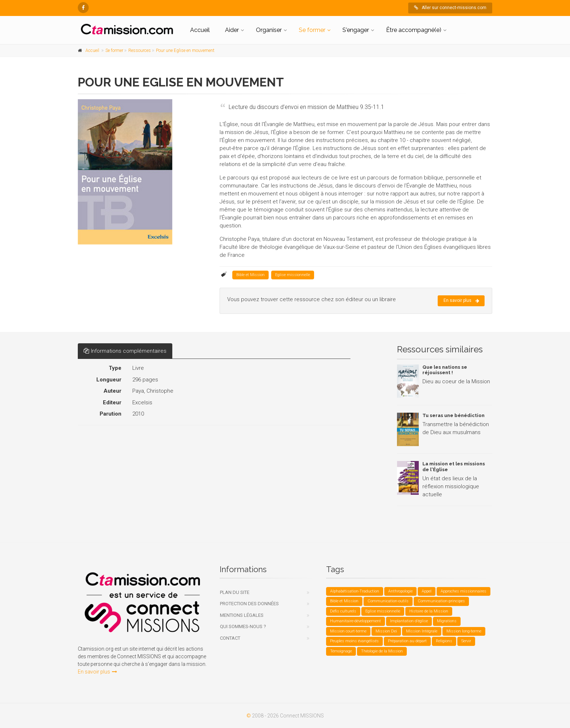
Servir (466, 641)
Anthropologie (400, 591)
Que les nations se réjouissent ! (445, 370)
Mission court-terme (348, 631)
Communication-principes (441, 601)
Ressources (140, 50)
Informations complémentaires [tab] (125, 351)
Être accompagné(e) (414, 30)
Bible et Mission (250, 275)
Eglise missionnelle (293, 275)
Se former (312, 30)
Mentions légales (242, 615)
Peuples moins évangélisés (354, 641)
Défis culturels (343, 611)
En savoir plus (461, 301)
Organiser (269, 30)
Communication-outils (388, 601)
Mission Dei (386, 631)
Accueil (200, 30)
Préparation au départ (407, 641)
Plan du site (235, 592)
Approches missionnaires (463, 591)
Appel (427, 591)
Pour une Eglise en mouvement (185, 50)
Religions (444, 641)
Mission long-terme (464, 631)
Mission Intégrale (422, 631)
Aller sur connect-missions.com (450, 8)
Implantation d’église (409, 621)
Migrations (447, 621)
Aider (232, 30)
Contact (230, 638)
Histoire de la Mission (429, 611)
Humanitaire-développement (356, 621)
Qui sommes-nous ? (243, 626)
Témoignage (341, 651)
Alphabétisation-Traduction (355, 591)
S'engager (356, 30)
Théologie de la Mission (382, 651)
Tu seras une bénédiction (453, 415)
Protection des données (249, 604)
